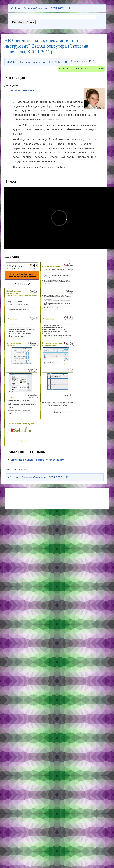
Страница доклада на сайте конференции (36, 460)
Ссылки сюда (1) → (83, 61)
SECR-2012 (57, 8)
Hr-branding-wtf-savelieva (91, 69)
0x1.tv (15, 8)
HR (68, 8)
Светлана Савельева (36, 8)
